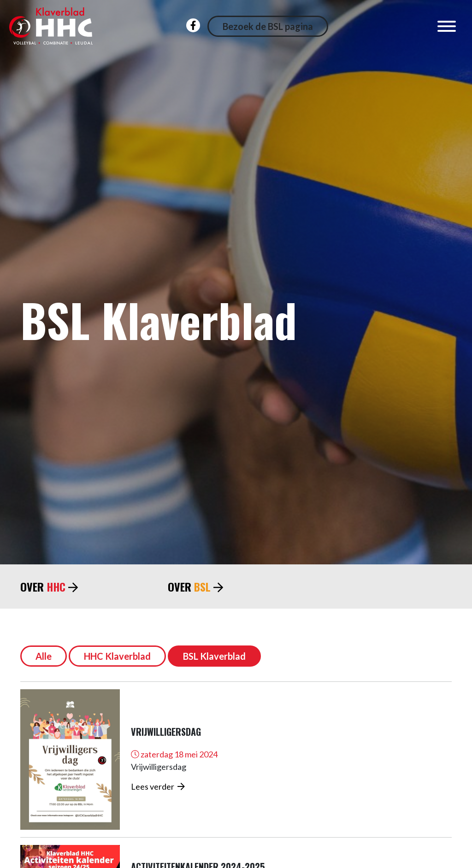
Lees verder (158, 786)
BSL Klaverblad (214, 656)
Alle (44, 656)
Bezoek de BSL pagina (268, 26)
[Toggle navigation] (447, 26)
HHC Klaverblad (117, 656)
